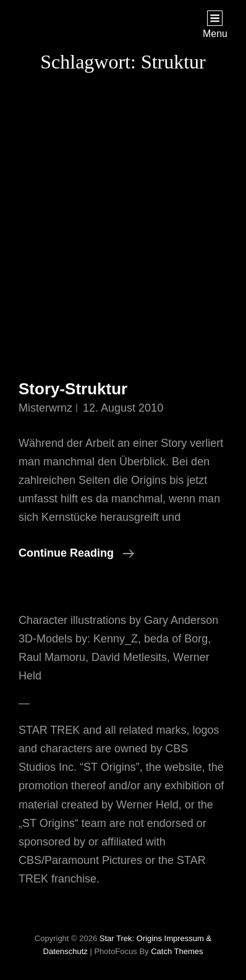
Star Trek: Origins (131, 938)
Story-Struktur (73, 389)
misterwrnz (45, 408)
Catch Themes (177, 951)
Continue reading (76, 553)
